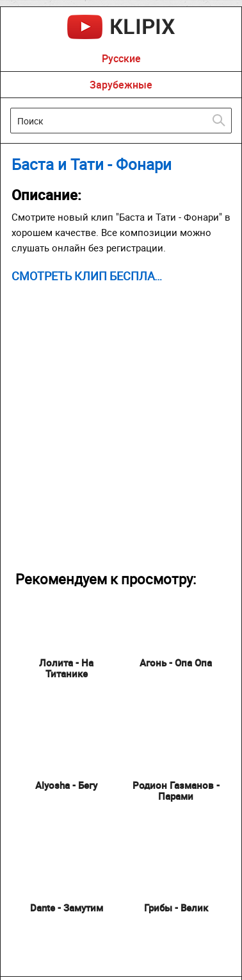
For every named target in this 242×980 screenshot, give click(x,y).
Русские (121, 58)
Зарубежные (121, 85)
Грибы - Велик (176, 908)
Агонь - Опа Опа (176, 663)
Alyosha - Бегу (66, 785)
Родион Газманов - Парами (176, 790)
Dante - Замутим (67, 908)
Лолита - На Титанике (66, 668)
